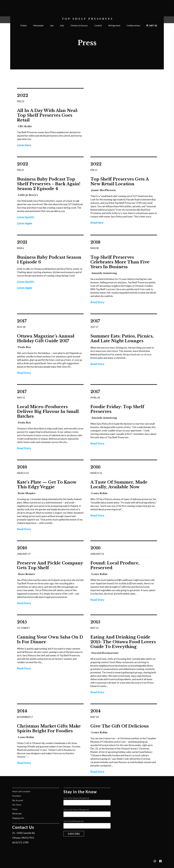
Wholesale (17, 814)
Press (15, 809)
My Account (18, 801)
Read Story (97, 302)
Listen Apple (25, 223)
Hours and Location (21, 792)
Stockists (17, 796)
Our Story (17, 805)
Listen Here (24, 145)
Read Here (97, 223)
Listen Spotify (26, 217)
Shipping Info (18, 818)
